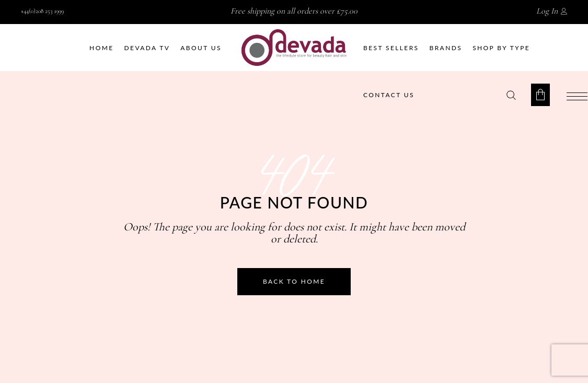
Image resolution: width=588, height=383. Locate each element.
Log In (547, 11)
